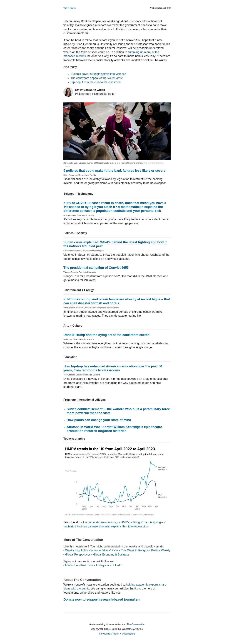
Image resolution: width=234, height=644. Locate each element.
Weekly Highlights (77, 550)
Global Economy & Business (111, 555)
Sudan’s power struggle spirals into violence (98, 74)
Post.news (87, 565)
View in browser (70, 8)
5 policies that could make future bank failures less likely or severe (114, 171)
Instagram (102, 565)
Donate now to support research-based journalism (102, 599)
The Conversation (136, 624)
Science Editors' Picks (104, 550)
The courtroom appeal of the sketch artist (97, 78)
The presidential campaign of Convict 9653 (96, 268)
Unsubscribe (128, 634)
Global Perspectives (78, 555)
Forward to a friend (109, 634)
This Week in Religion (135, 550)
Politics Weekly (161, 550)
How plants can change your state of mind (99, 420)
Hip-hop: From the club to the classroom (96, 82)
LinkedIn (117, 565)
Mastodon (71, 565)
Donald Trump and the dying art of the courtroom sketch (106, 335)
